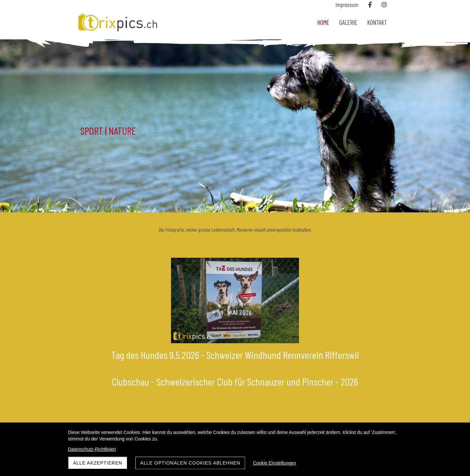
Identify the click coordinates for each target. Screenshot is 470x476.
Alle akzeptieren (98, 463)
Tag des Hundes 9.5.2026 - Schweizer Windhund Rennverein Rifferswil (235, 355)
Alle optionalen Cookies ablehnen (190, 463)
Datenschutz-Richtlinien (92, 449)
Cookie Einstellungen (274, 463)
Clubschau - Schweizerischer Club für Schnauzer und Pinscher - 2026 (235, 381)
